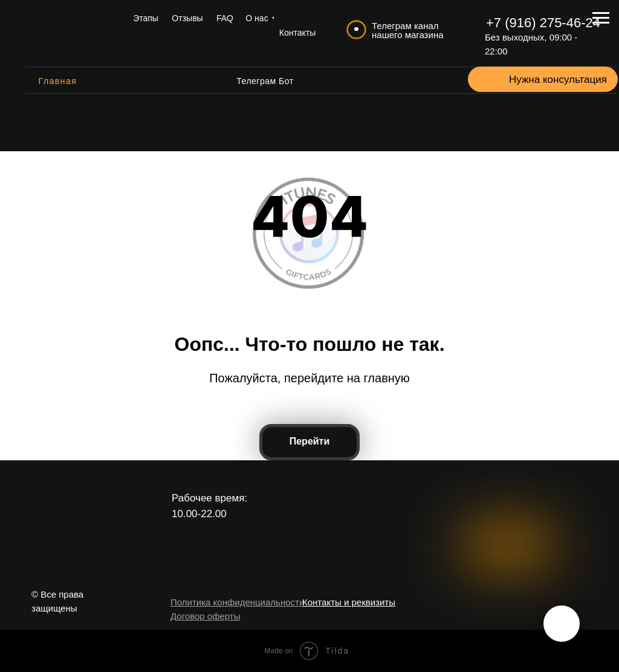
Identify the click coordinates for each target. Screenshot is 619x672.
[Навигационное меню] (601, 18)
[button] (494, 79)
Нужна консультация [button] (558, 80)
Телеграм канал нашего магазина (408, 30)
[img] (70, 33)
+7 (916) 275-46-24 (543, 23)
